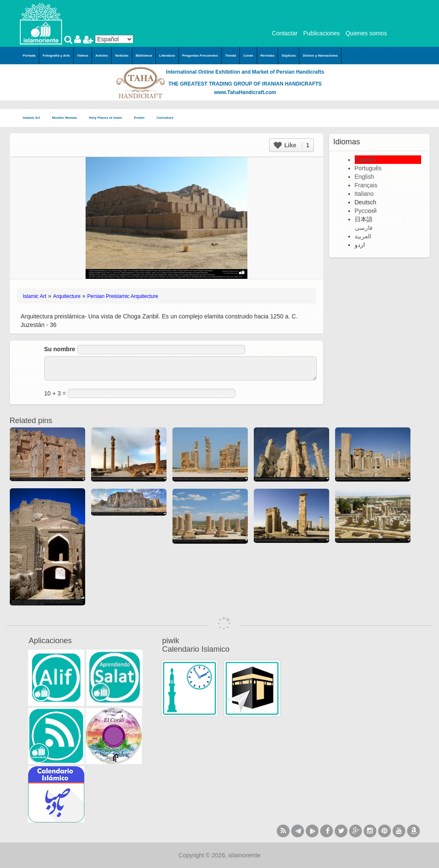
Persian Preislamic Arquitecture (123, 296)
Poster (142, 118)
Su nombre (60, 349)
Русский (366, 211)
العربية (363, 236)
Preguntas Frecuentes (200, 56)
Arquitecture (67, 296)
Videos (83, 56)
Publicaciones (321, 33)
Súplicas (288, 56)
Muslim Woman (67, 118)
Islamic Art (34, 118)
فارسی (364, 228)
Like (292, 145)
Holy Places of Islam (108, 118)
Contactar (285, 33)
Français (366, 185)
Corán (248, 56)
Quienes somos (366, 33)
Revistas (268, 56)
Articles (102, 56)
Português (368, 168)
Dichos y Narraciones (320, 56)
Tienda (231, 56)
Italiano (364, 194)
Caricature (165, 118)
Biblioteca (144, 56)
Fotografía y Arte (56, 56)
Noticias (122, 56)
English (364, 177)
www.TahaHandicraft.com (245, 92)
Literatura (167, 56)
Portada (29, 56)
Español (366, 160)
